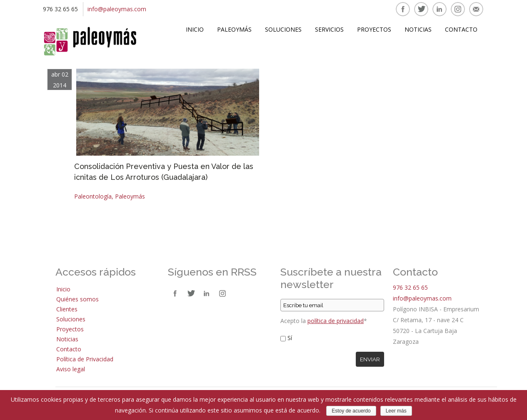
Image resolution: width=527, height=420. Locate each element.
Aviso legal (71, 369)
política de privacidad (336, 321)
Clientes (67, 309)
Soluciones (283, 29)
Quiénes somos (77, 299)
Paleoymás (234, 29)
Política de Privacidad (85, 359)
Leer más (396, 411)
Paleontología (93, 196)
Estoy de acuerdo (351, 411)
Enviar (370, 359)
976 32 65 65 (410, 287)
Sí (290, 338)
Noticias (418, 29)
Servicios (329, 29)
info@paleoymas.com (117, 9)
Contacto (461, 29)
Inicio (195, 29)
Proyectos (374, 29)
